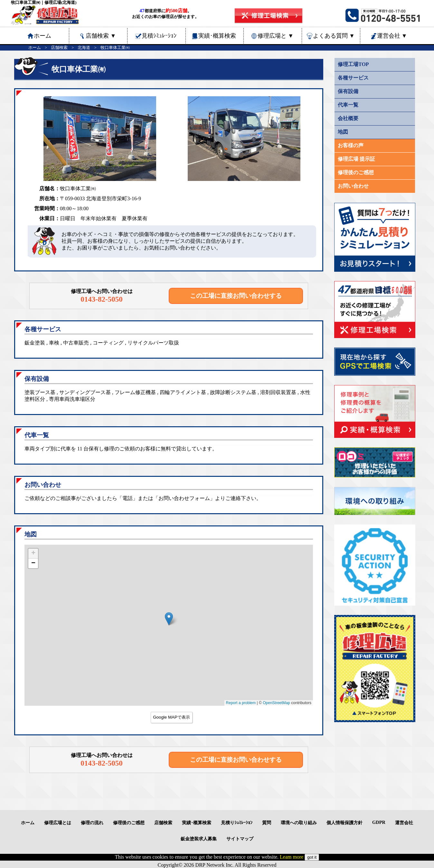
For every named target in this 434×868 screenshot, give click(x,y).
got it (312, 857)
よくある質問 (334, 36)
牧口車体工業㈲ (115, 48)
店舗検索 (101, 36)
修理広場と (276, 36)
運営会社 (392, 36)
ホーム (35, 48)
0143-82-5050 (102, 299)
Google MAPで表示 (171, 717)
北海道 (84, 48)
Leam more (292, 857)
